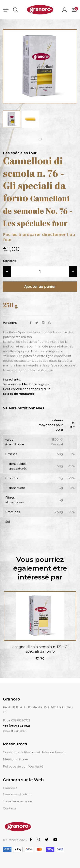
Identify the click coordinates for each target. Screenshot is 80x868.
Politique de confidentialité (23, 766)
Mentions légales (16, 759)
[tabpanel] (12, 119)
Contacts (10, 808)
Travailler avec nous (18, 801)
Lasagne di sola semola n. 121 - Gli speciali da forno (40, 649)
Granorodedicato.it (17, 794)
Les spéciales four (20, 153)
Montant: (10, 261)
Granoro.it (10, 788)
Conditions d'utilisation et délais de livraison (35, 752)
